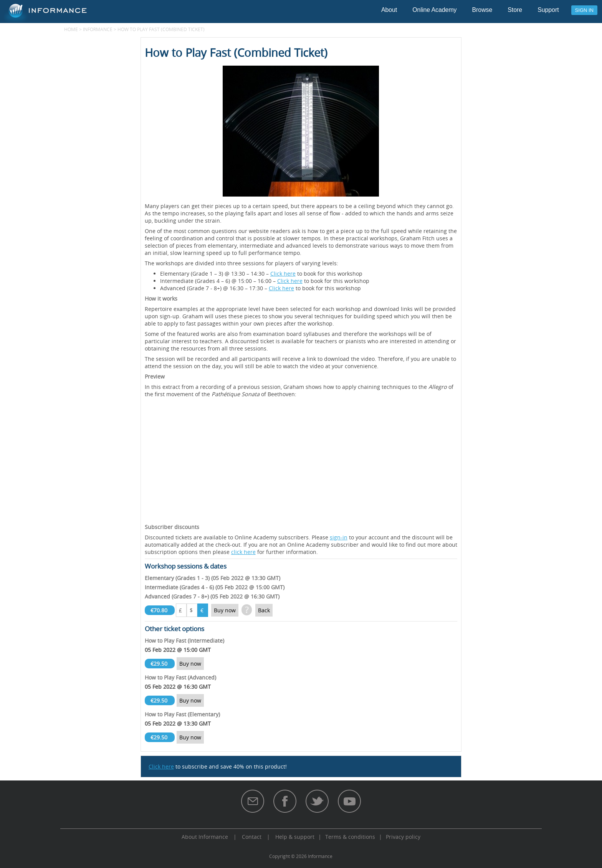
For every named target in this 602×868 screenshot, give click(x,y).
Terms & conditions (350, 837)
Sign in (584, 10)
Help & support (295, 837)
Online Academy (434, 10)
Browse (482, 10)
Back (264, 610)
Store (515, 10)
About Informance (205, 837)
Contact (252, 837)
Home (71, 29)
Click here (283, 274)
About (389, 10)
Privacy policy (403, 837)
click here (243, 552)
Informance (98, 29)
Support (548, 10)
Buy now (225, 610)
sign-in (339, 537)
